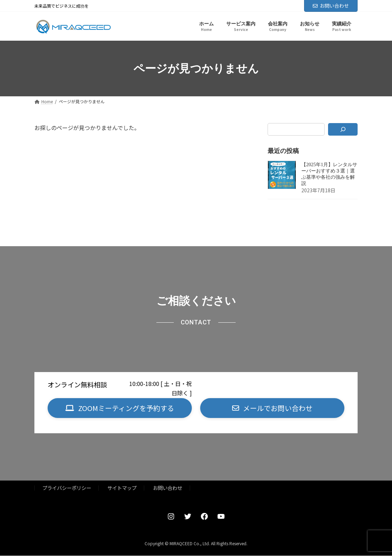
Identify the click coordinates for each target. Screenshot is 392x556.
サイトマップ (122, 488)
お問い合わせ (331, 6)
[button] (120, 408)
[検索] (343, 129)
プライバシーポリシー (67, 488)
